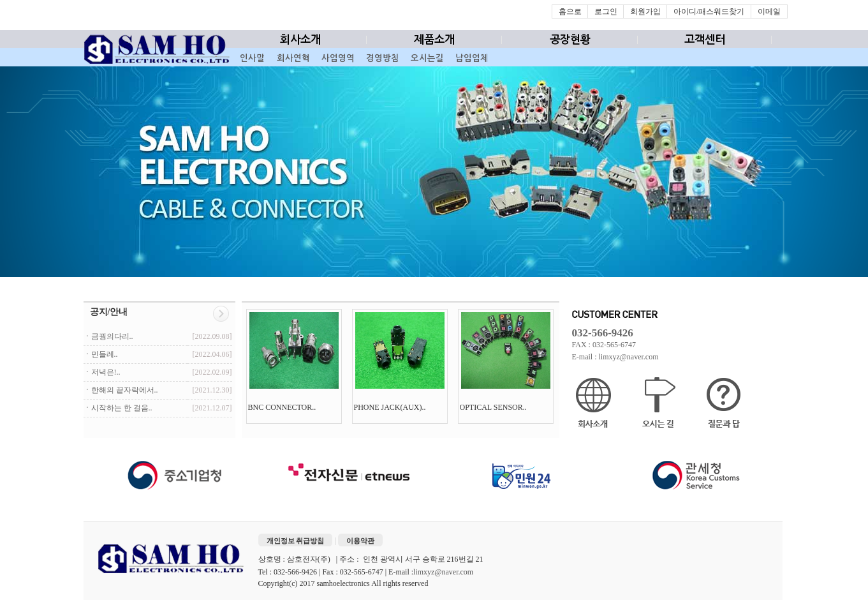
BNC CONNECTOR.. (283, 407)
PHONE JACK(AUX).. (391, 407)
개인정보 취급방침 (296, 541)
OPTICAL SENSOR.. (494, 407)
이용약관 (360, 541)
